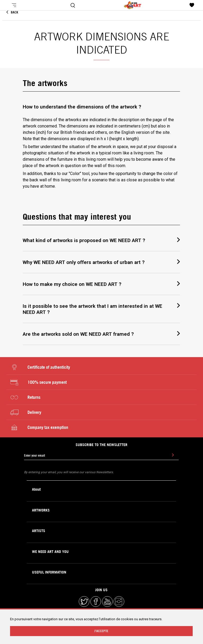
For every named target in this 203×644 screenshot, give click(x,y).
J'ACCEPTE (102, 631)
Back (12, 12)
